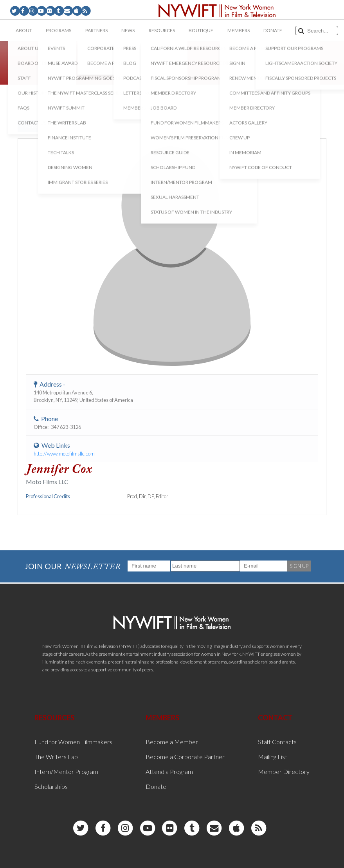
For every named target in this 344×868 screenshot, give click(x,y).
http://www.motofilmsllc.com (64, 454)
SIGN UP (299, 566)
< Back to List (38, 126)
